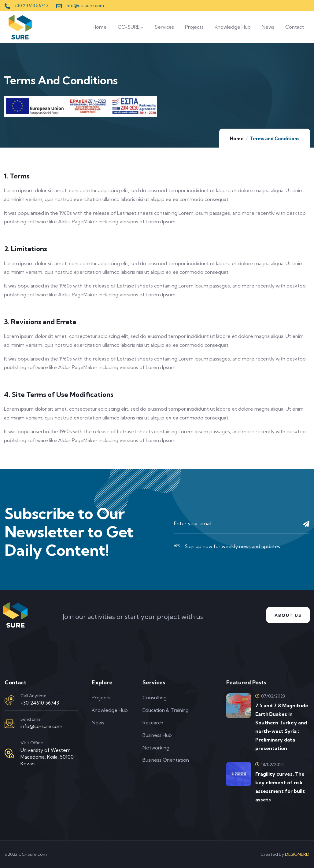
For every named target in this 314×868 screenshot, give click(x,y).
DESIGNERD (297, 854)
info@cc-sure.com (41, 726)
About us (286, 615)
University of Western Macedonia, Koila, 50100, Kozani (48, 757)
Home (237, 139)
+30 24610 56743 (40, 703)
